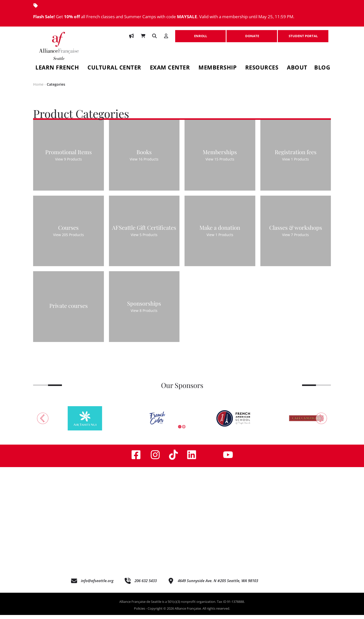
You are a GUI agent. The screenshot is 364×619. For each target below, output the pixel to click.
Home (38, 88)
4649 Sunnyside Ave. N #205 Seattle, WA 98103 (218, 585)
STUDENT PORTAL (303, 33)
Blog (322, 68)
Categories (56, 88)
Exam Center (170, 68)
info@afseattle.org (97, 585)
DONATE (252, 33)
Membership (218, 68)
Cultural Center (114, 68)
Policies (140, 613)
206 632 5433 (146, 585)
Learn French (57, 68)
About (297, 68)
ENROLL (200, 33)
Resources (262, 68)
